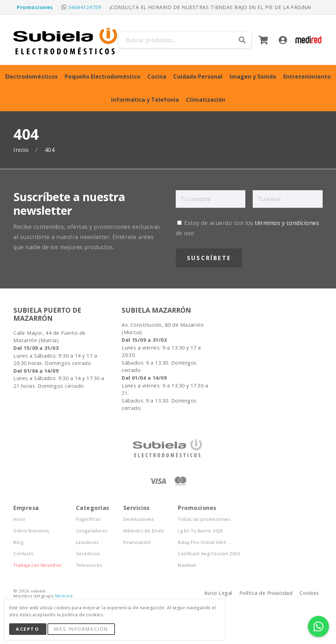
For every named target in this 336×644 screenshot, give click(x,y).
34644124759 (85, 7)
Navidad (187, 565)
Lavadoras (87, 542)
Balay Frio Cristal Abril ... (204, 542)
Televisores (89, 565)
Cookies (309, 593)
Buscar (242, 40)
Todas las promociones (204, 519)
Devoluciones (139, 519)
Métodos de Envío (144, 531)
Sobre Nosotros (31, 531)
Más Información (81, 629)
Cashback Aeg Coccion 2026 (209, 554)
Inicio (22, 150)
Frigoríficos (89, 519)
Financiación (137, 542)
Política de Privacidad (266, 593)
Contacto (23, 554)
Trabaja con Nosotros (38, 565)
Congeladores (92, 531)
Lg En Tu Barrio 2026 (201, 531)
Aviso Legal (218, 593)
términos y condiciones (287, 223)
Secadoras (88, 554)
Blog (18, 542)
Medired (64, 596)
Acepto (28, 629)
